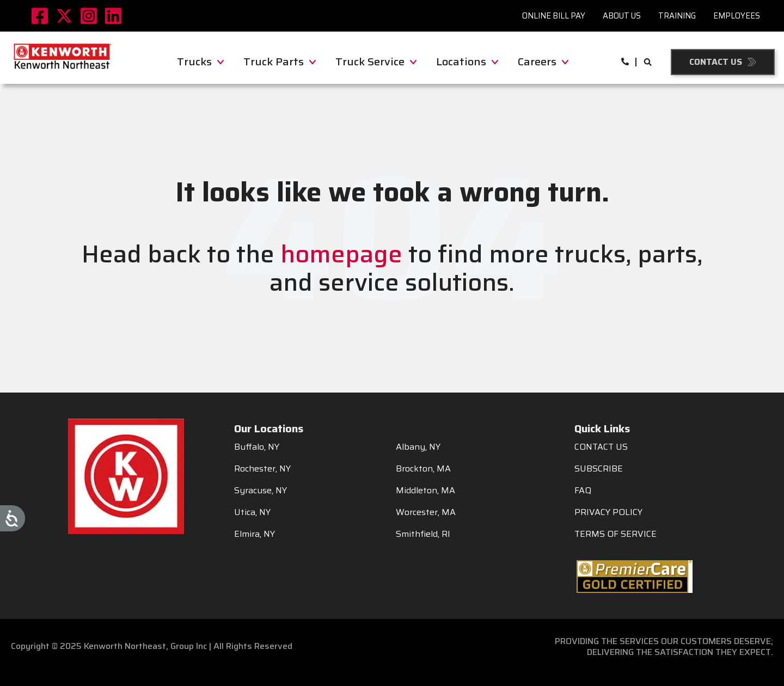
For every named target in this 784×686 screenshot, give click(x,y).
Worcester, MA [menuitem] (426, 512)
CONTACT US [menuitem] (601, 447)
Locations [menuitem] (467, 62)
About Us (622, 16)
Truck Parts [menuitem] (280, 62)
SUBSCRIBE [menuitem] (599, 469)
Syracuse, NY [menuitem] (261, 491)
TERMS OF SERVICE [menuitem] (615, 534)
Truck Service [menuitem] (376, 62)
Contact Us (716, 62)
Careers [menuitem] (543, 62)
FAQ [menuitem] (583, 491)
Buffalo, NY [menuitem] (257, 447)
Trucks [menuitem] (200, 62)
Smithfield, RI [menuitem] (423, 534)
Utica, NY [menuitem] (252, 512)
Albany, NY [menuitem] (418, 447)
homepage (341, 254)
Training (677, 16)
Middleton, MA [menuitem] (425, 491)
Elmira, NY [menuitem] (255, 534)
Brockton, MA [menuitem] (423, 469)
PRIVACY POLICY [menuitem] (608, 512)
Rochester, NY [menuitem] (262, 469)
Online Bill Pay (554, 16)
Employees (737, 16)
